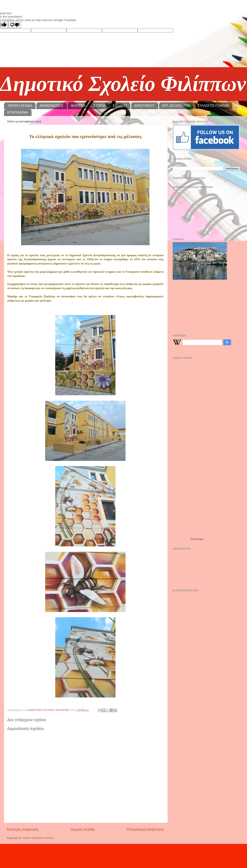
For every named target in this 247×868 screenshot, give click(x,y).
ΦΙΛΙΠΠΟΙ (78, 106)
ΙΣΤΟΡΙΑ (99, 106)
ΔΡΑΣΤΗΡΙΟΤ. (145, 106)
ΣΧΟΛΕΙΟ (120, 106)
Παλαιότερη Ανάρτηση (145, 829)
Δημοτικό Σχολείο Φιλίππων (123, 84)
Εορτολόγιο (197, 539)
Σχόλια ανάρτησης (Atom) (38, 838)
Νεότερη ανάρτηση (23, 829)
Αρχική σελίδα (83, 829)
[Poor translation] (15, 25)
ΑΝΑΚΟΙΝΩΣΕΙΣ (51, 106)
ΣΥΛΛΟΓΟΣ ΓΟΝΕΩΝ (213, 106)
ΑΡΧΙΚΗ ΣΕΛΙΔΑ (20, 106)
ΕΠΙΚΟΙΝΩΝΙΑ (18, 112)
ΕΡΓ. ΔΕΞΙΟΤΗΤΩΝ (176, 106)
